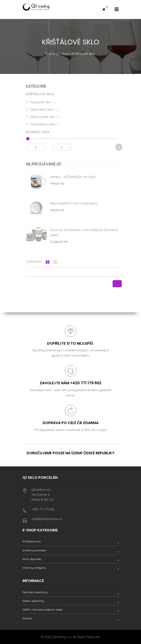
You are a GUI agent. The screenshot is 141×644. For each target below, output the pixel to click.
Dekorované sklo (43, 117)
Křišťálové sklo (32, 541)
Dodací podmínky (33, 601)
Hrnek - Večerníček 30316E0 (73, 177)
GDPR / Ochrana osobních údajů (43, 610)
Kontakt (27, 618)
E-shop (64, 54)
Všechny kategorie (34, 568)
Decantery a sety (43, 124)
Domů (51, 54)
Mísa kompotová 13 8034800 (74, 203)
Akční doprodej (32, 559)
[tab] (48, 262)
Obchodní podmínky (35, 592)
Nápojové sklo (41, 102)
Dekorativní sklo (42, 109)
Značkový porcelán (34, 550)
